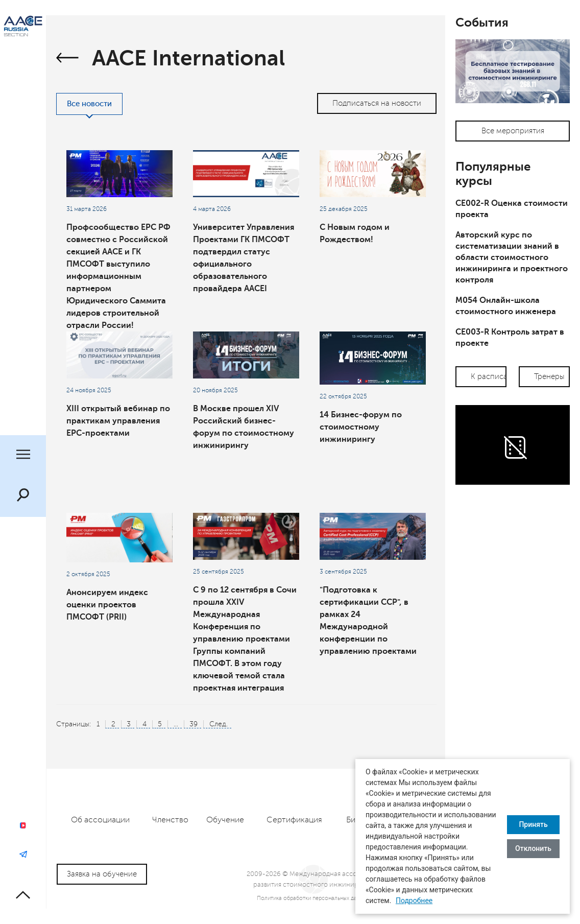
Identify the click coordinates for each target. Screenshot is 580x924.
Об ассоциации (100, 820)
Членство (170, 820)
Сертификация (294, 820)
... (176, 724)
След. (219, 724)
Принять (533, 824)
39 (194, 724)
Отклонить (533, 848)
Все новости (89, 104)
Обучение (225, 820)
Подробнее (414, 901)
